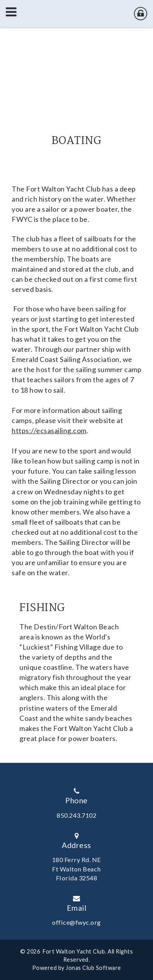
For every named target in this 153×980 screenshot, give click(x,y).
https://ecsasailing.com (49, 430)
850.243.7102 (76, 815)
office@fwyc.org (76, 922)
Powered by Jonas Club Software (77, 968)
